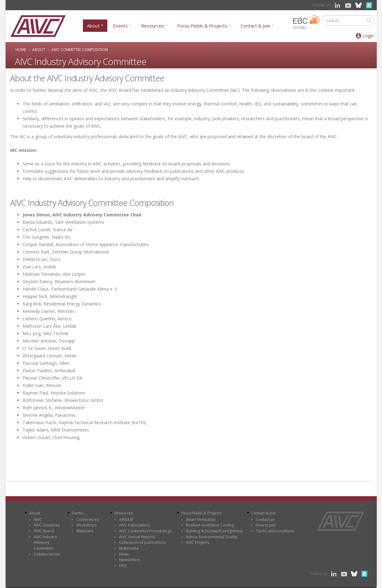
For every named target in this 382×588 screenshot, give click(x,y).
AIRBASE (126, 520)
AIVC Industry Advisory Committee (45, 543)
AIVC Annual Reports (137, 537)
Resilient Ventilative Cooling (210, 525)
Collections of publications (142, 542)
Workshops (86, 525)
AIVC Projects (197, 542)
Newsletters (129, 560)
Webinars (85, 531)
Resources (152, 26)
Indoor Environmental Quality (212, 537)
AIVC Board (44, 531)
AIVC (38, 520)
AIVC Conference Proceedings (145, 531)
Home (21, 49)
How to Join (266, 525)
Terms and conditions (275, 531)
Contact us (265, 520)
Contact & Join (255, 26)
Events (120, 26)
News (124, 554)
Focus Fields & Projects (202, 26)
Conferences (88, 520)
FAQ (123, 566)
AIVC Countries (47, 525)
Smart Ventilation (201, 520)
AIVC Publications (134, 525)
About (93, 26)
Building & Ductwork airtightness (214, 531)
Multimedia (129, 548)
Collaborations (47, 554)
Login (368, 36)
